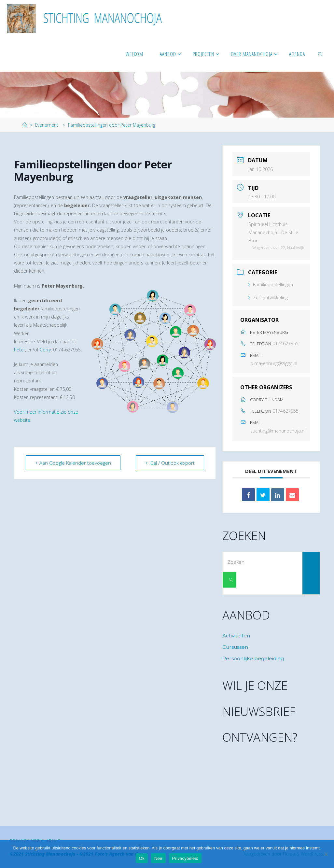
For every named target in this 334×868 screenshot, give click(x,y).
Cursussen (235, 647)
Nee (158, 858)
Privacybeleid (185, 858)
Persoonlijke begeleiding (253, 658)
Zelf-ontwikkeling (268, 298)
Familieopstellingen (271, 285)
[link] (320, 54)
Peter (20, 350)
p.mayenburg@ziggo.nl (274, 363)
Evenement (47, 125)
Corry (45, 350)
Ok (142, 858)
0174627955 (285, 343)
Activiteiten (236, 636)
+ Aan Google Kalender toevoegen (73, 463)
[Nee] (326, 854)
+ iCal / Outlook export (170, 463)
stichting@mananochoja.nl (278, 431)
